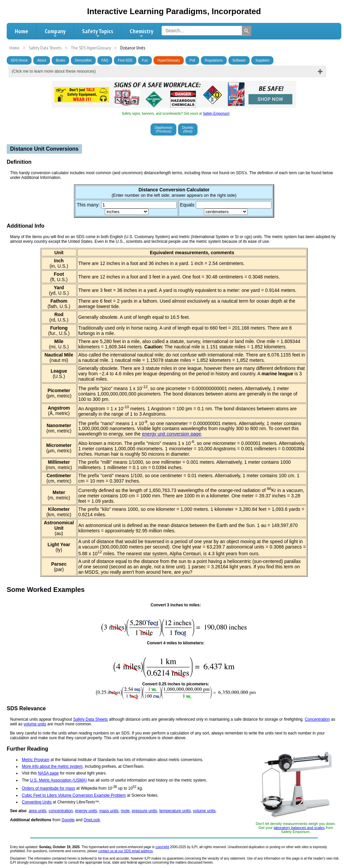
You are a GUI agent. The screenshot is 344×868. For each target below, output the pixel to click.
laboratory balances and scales (299, 828)
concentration (61, 811)
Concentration (317, 719)
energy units (86, 811)
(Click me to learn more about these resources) (54, 71)
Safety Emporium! (216, 114)
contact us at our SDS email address (125, 851)
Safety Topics (98, 33)
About (42, 60)
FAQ (105, 60)
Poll (192, 60)
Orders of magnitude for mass (49, 788)
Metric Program (36, 760)
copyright (162, 847)
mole (125, 811)
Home (21, 31)
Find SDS (125, 60)
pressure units (144, 811)
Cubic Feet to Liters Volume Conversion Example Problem (74, 795)
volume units (35, 724)
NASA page (48, 773)
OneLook (92, 820)
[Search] (247, 31)
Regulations (214, 60)
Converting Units (37, 802)
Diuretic (188, 129)
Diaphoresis (163, 129)
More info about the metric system (52, 766)
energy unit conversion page (172, 434)
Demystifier (83, 60)
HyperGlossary (169, 60)
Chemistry (141, 33)
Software (239, 60)
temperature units (175, 811)
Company (55, 33)
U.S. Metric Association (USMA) (58, 780)
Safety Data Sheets (90, 719)
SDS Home (19, 60)
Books (60, 60)
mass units (109, 811)
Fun (145, 60)
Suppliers (262, 60)
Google (68, 820)
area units (37, 811)
